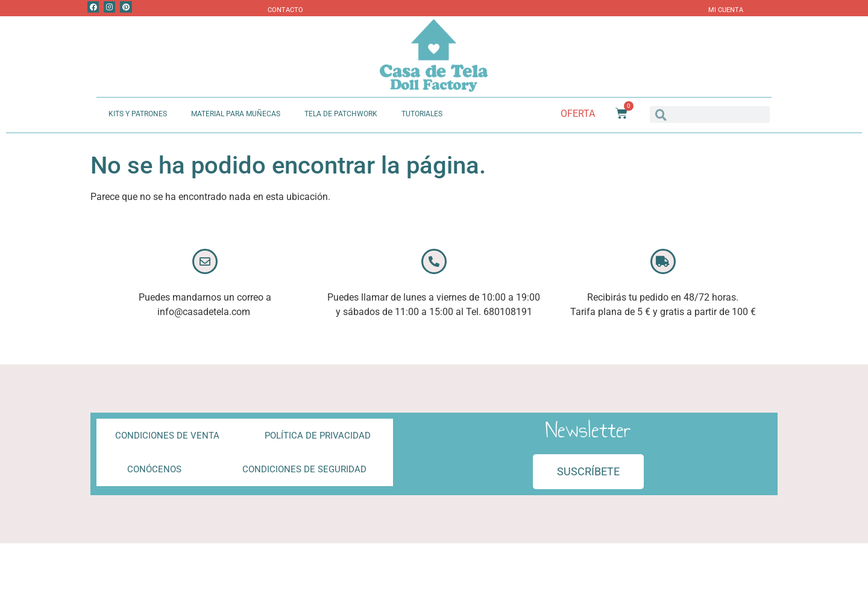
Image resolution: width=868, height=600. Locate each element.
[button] (588, 472)
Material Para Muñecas (236, 114)
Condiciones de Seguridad (304, 469)
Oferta (578, 114)
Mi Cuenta (726, 10)
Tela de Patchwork (341, 114)
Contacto (285, 10)
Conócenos (154, 469)
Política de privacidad (318, 436)
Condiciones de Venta (167, 436)
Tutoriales (422, 114)
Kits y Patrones (138, 114)
